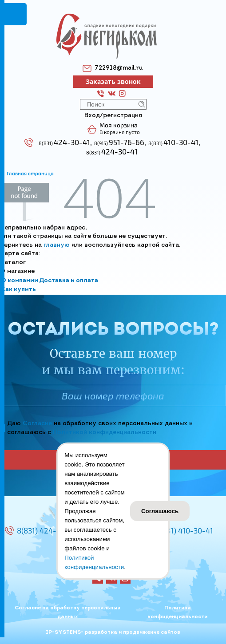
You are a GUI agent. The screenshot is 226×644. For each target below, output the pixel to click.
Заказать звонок (113, 81)
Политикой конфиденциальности (105, 433)
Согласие (37, 424)
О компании (20, 281)
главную (57, 245)
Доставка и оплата (69, 281)
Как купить (18, 290)
